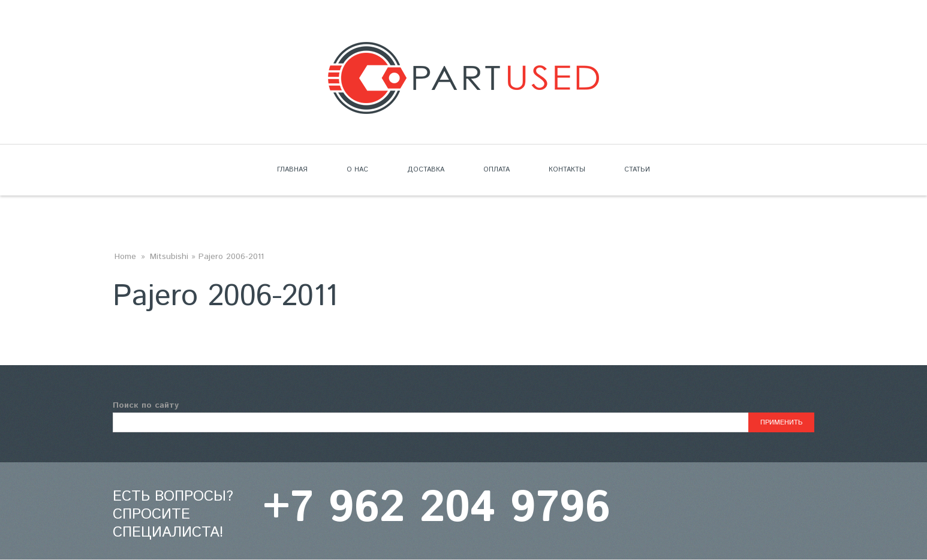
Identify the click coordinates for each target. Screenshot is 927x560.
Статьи (637, 170)
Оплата (496, 170)
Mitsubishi (169, 257)
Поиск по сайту (146, 405)
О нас (357, 170)
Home (125, 257)
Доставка (426, 170)
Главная (292, 170)
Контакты (567, 170)
